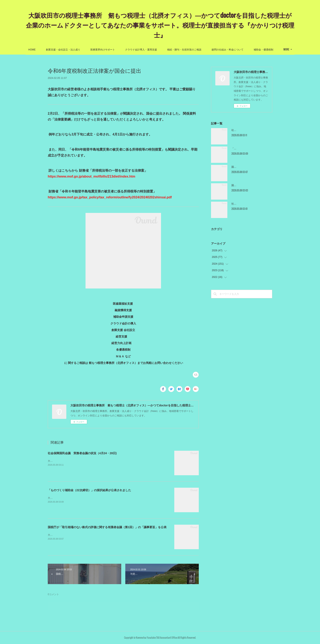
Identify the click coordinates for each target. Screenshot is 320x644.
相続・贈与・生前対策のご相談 (199, 50)
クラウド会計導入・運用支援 (156, 50)
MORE (271, 49)
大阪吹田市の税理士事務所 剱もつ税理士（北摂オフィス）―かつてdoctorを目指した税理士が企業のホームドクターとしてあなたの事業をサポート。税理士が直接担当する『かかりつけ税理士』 (160, 25)
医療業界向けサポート (118, 50)
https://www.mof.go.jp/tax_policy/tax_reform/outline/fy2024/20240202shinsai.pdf (110, 197)
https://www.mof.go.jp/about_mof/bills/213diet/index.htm (92, 176)
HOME (47, 50)
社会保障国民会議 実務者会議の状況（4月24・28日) (82, 453)
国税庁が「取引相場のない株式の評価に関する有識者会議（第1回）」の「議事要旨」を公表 (107, 527)
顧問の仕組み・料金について (242, 50)
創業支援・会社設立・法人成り (78, 50)
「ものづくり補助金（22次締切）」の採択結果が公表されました (89, 490)
